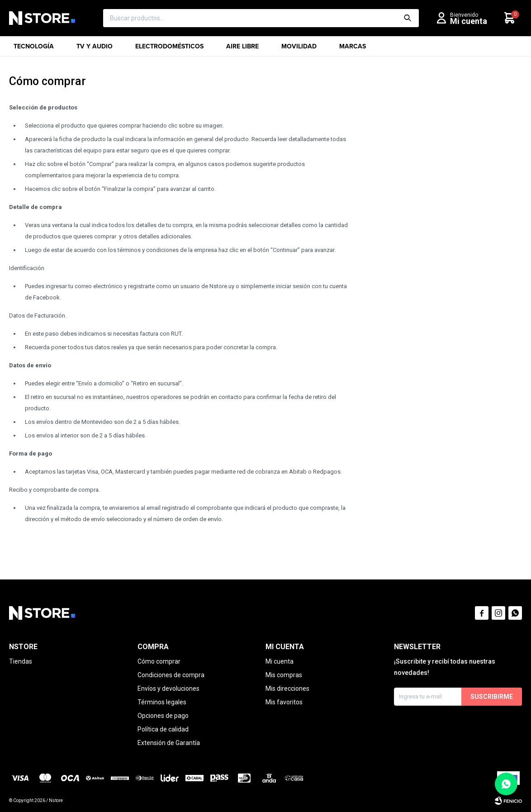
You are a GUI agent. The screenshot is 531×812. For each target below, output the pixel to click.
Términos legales (162, 702)
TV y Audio (95, 49)
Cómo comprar (159, 661)
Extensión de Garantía (169, 743)
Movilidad (299, 49)
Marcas (353, 49)
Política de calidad (163, 729)
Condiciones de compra (171, 675)
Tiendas (21, 661)
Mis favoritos (284, 702)
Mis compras (284, 675)
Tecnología (34, 49)
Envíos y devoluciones (168, 689)
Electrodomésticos (169, 49)
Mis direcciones (287, 689)
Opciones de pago (163, 716)
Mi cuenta (280, 661)
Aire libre (242, 49)
